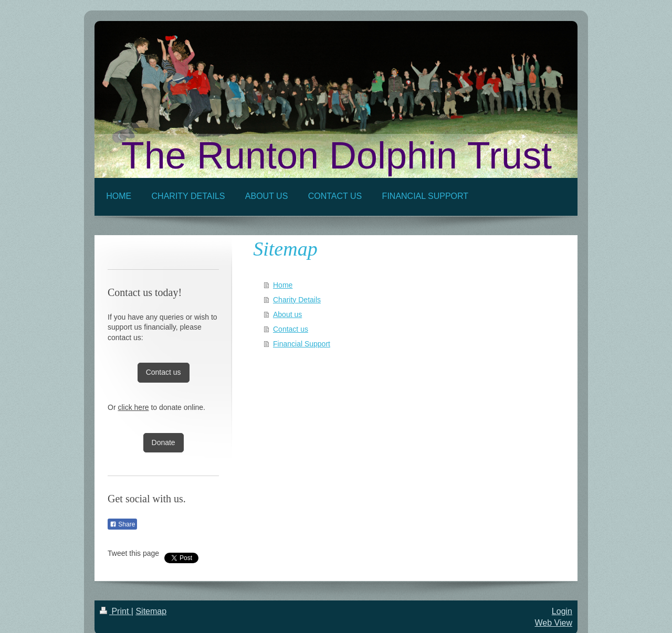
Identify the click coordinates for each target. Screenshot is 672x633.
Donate (164, 442)
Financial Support (302, 344)
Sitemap (151, 611)
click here (133, 407)
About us (287, 314)
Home (283, 285)
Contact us (291, 329)
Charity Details (297, 300)
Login (562, 611)
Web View (554, 623)
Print (115, 611)
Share (122, 524)
